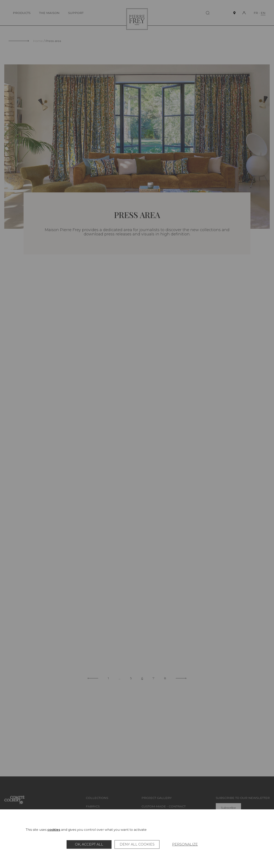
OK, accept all (89, 844)
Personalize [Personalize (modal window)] (185, 844)
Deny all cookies (137, 844)
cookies (54, 830)
